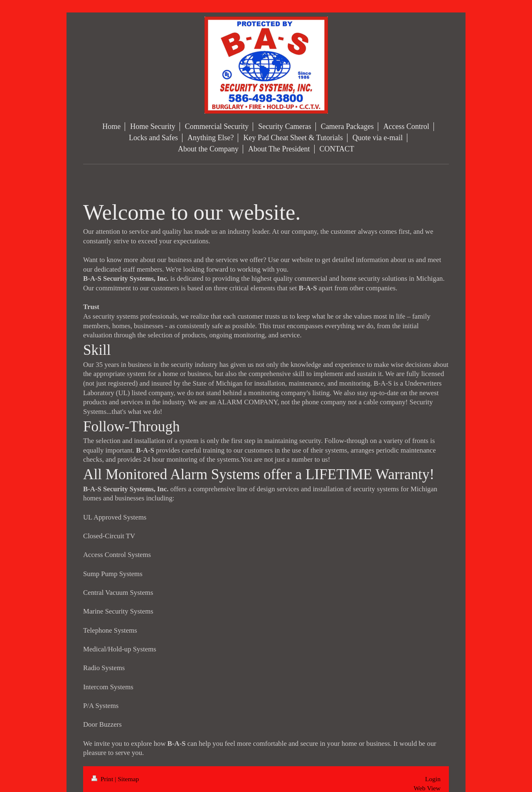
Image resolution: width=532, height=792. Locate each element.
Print (103, 779)
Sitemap (128, 779)
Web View (427, 788)
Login (433, 779)
